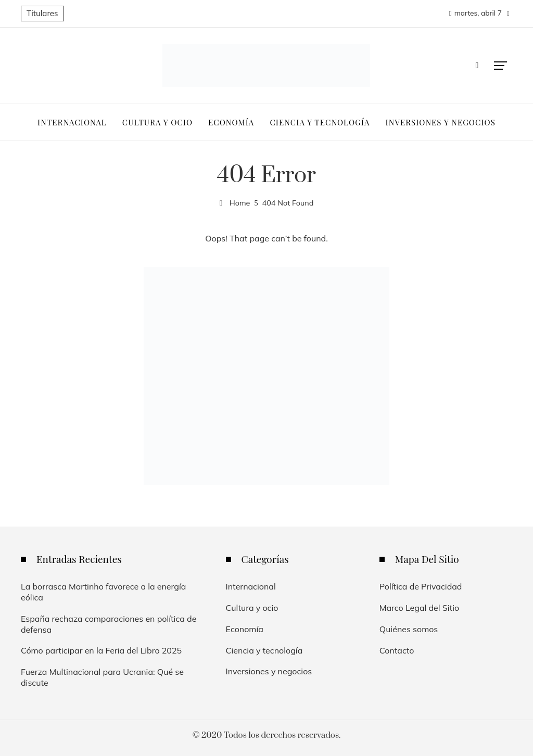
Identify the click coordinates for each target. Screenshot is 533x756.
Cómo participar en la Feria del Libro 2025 (101, 650)
